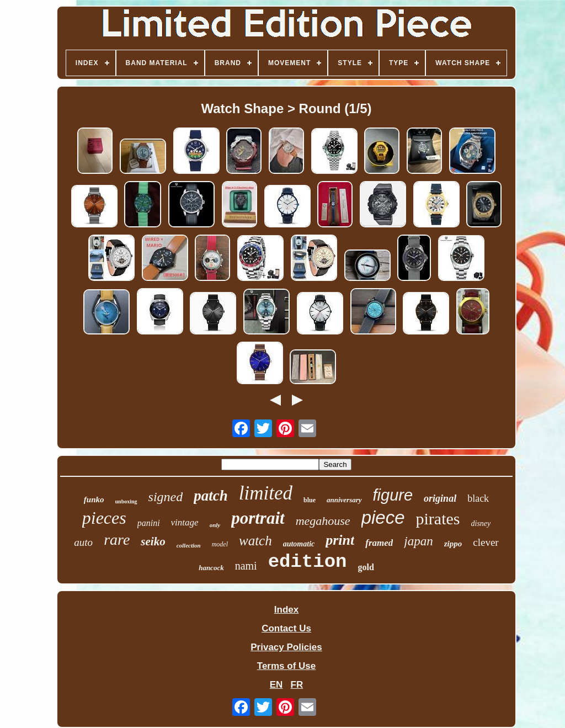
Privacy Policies (286, 647)
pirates (438, 519)
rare (117, 540)
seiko (153, 541)
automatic (299, 544)
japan (418, 541)
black (478, 498)
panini (149, 523)
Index (286, 610)
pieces (104, 518)
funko (94, 499)
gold (366, 567)
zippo (453, 544)
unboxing (126, 501)
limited (266, 493)
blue (310, 500)
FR (297, 685)
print (340, 540)
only (215, 525)
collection (189, 545)
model (220, 544)
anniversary (344, 500)
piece (383, 517)
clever (486, 542)
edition (308, 562)
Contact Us (286, 628)
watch (255, 541)
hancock (211, 568)
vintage (185, 522)
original (440, 498)
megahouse (323, 521)
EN (276, 685)
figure (393, 495)
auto (83, 542)
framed (379, 543)
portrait (258, 518)
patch (211, 496)
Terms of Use (286, 666)
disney (481, 524)
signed (166, 497)
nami (246, 566)
